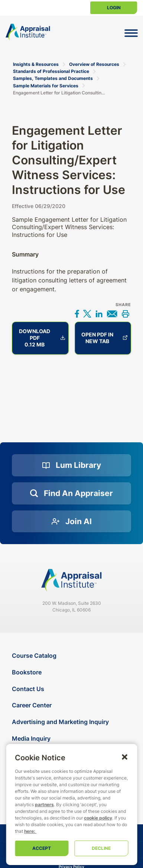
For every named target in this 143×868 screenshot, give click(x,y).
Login (114, 8)
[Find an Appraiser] (71, 493)
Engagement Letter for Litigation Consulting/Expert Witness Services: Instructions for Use (60, 93)
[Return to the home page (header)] (28, 32)
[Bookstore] (72, 672)
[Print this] (125, 315)
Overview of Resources (94, 64)
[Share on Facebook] (77, 315)
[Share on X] (87, 315)
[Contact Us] (72, 689)
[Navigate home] (72, 580)
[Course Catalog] (72, 656)
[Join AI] (71, 522)
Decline (101, 848)
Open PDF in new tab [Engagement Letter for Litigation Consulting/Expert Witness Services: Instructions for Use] (105, 338)
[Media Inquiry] (72, 739)
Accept (42, 848)
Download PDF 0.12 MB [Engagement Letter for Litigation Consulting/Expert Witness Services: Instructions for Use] (42, 338)
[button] (124, 757)
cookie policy (98, 818)
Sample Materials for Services (46, 86)
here (29, 831)
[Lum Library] (71, 465)
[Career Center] (72, 705)
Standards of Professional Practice (51, 71)
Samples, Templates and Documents (53, 78)
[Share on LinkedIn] (99, 315)
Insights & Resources (36, 64)
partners (44, 805)
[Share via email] (112, 315)
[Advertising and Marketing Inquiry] (72, 722)
